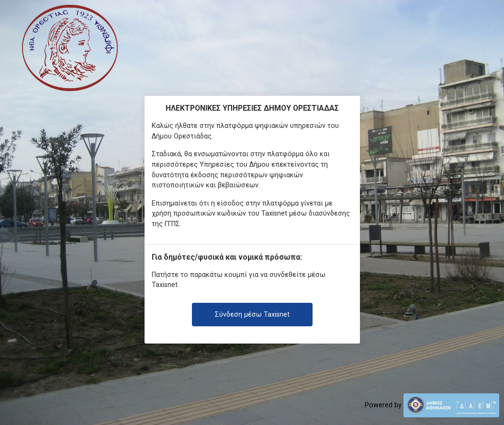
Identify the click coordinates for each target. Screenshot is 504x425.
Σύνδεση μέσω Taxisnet (252, 315)
